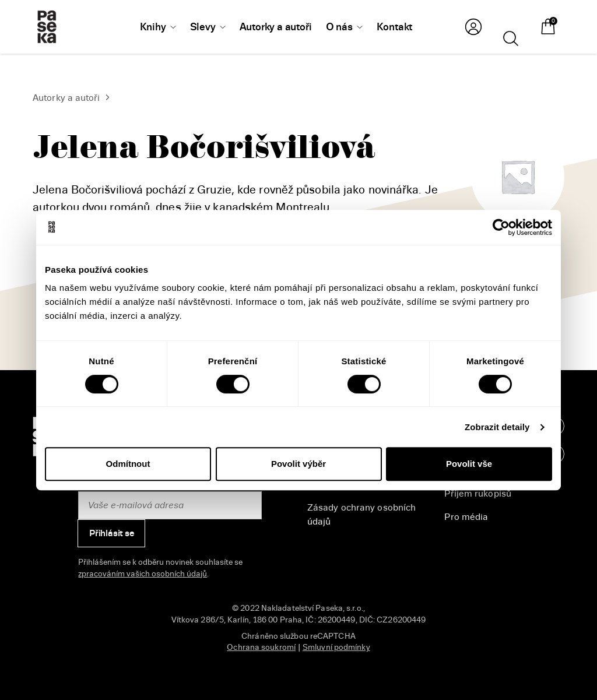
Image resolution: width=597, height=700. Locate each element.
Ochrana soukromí (261, 647)
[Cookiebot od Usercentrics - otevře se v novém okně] (501, 227)
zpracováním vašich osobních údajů (143, 574)
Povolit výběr (298, 464)
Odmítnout (128, 464)
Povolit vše (469, 464)
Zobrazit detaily (497, 427)
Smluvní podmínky (336, 647)
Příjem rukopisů (478, 494)
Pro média (466, 517)
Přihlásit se (112, 533)
